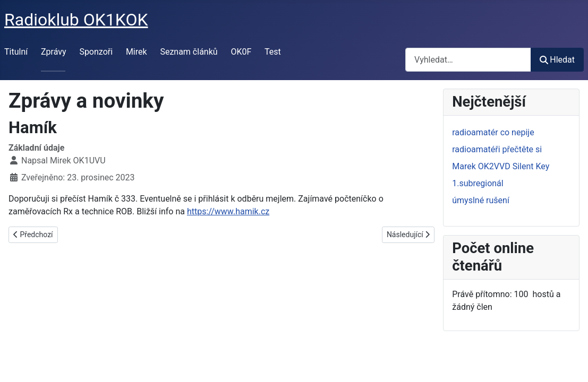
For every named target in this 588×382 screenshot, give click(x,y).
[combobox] (468, 60)
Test (273, 52)
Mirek (137, 52)
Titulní (16, 52)
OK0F (241, 52)
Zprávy (54, 52)
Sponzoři (96, 52)
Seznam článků (189, 52)
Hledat (557, 60)
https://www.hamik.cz (228, 211)
